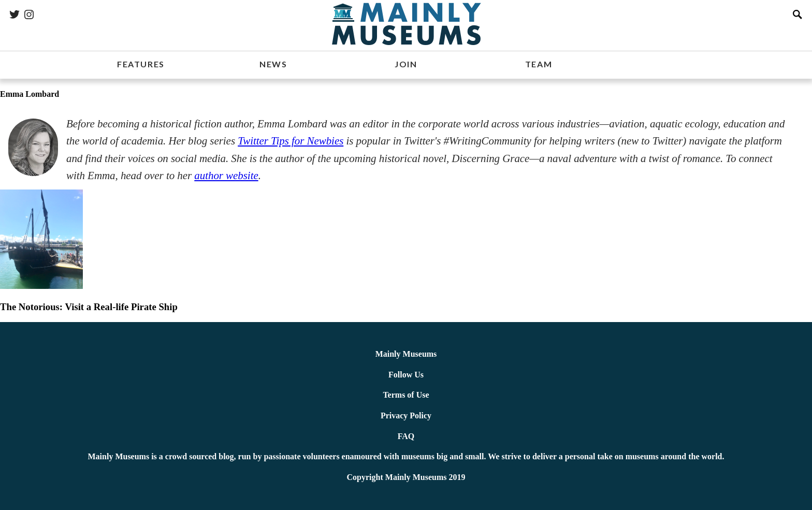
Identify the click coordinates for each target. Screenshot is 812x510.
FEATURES (141, 64)
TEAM (539, 64)
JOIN (406, 64)
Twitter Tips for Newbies (291, 141)
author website (226, 176)
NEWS (273, 64)
